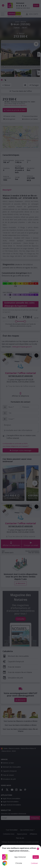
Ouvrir (36, 857)
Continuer (34, 863)
